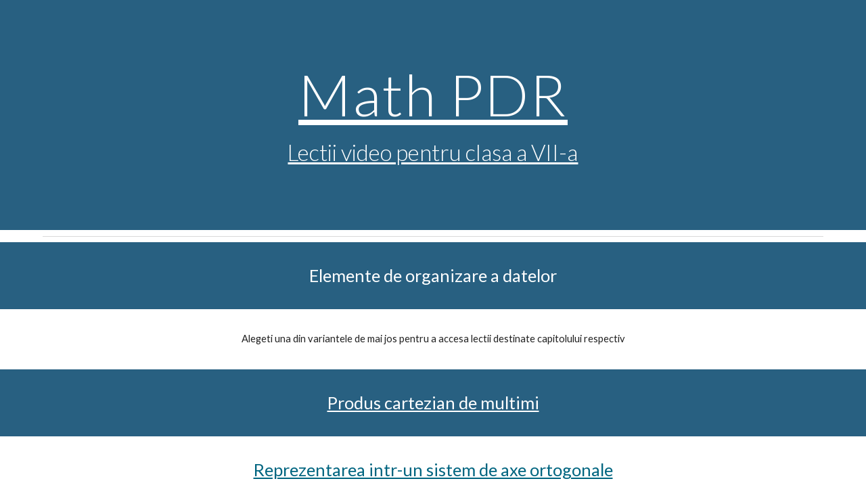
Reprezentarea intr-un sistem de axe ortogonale (433, 469)
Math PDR (433, 94)
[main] (433, 115)
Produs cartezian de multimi (433, 403)
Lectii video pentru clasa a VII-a (433, 152)
